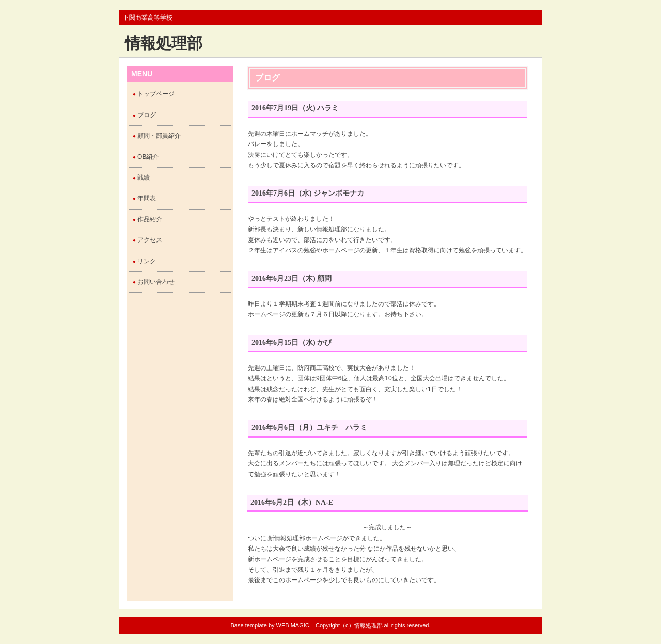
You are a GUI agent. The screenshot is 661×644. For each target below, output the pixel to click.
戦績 (144, 178)
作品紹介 (150, 219)
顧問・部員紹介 (159, 136)
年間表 (147, 198)
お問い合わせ (156, 282)
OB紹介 (148, 157)
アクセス (150, 240)
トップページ (156, 94)
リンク (147, 261)
